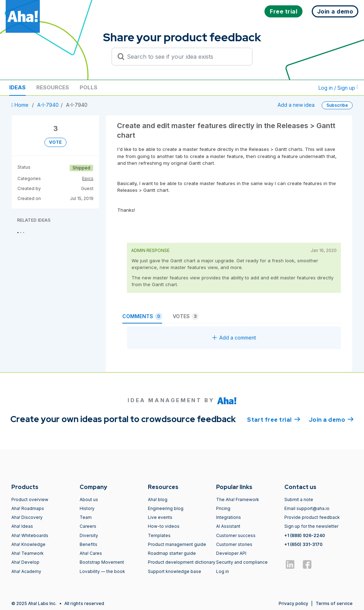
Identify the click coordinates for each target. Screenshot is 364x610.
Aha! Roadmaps (28, 508)
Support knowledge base (175, 571)
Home (21, 105)
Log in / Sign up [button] (338, 88)
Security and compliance (242, 562)
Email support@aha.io (307, 508)
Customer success (236, 535)
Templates (159, 535)
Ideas (17, 87)
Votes (186, 316)
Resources (53, 87)
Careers (88, 526)
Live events (160, 517)
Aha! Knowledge (28, 544)
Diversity (89, 535)
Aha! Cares (91, 553)
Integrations (229, 517)
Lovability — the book (102, 571)
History (87, 508)
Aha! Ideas (22, 526)
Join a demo (331, 419)
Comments (142, 316)
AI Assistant (228, 526)
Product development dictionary (182, 562)
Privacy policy (293, 603)
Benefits (89, 544)
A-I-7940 (48, 105)
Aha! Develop (25, 562)
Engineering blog (166, 508)
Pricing (223, 508)
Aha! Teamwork (28, 553)
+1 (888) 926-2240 (305, 535)
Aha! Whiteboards (30, 535)
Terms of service (334, 603)
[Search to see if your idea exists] (185, 57)
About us (89, 499)
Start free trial (274, 419)
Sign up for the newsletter (311, 526)
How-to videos (164, 526)
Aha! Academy (26, 571)
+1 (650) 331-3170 (303, 544)
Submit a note (299, 499)
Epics (88, 178)
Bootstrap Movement (102, 562)
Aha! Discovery (27, 517)
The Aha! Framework (238, 499)
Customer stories (234, 544)
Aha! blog (158, 499)
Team (86, 517)
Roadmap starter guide (172, 553)
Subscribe (337, 105)
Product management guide (177, 544)
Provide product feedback (312, 517)
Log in (223, 571)
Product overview (30, 499)
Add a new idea (296, 105)
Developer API (231, 553)
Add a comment (234, 338)
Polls (89, 87)
